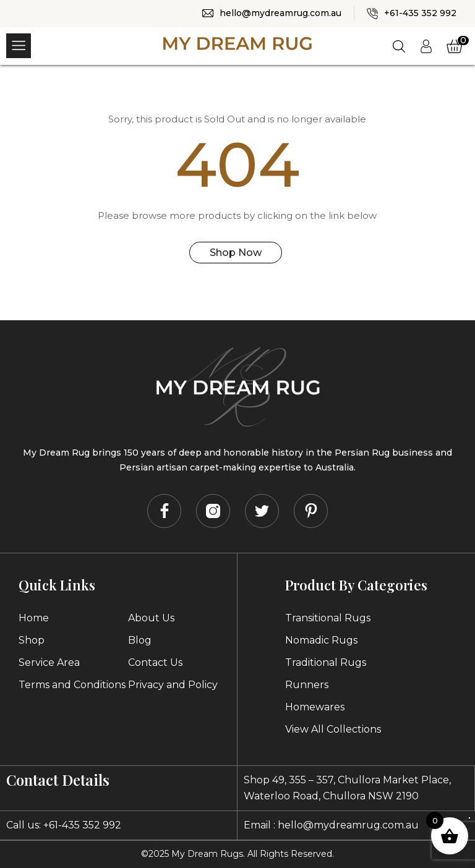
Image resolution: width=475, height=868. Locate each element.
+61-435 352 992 (420, 13)
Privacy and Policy (173, 685)
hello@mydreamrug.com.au (280, 13)
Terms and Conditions (72, 685)
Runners (307, 685)
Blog (140, 640)
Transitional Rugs (328, 618)
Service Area (49, 662)
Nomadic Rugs (321, 640)
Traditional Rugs (326, 662)
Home (34, 618)
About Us (151, 618)
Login (425, 45)
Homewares (315, 707)
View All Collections (333, 729)
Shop (32, 640)
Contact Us (155, 662)
